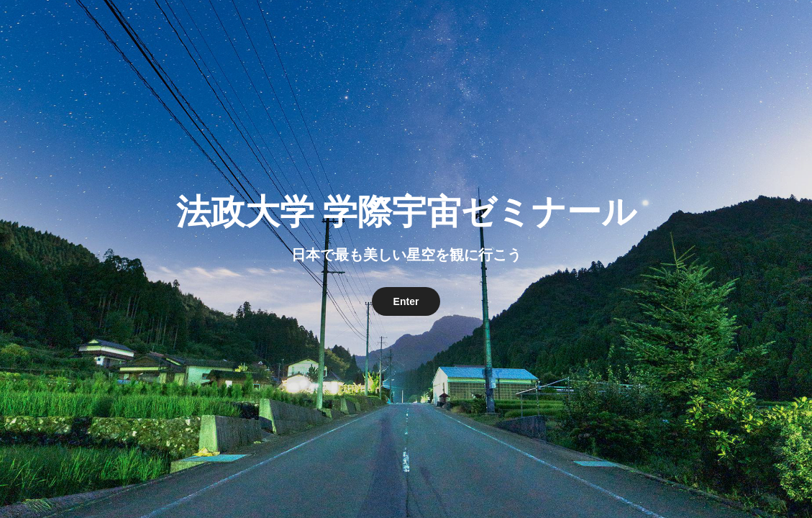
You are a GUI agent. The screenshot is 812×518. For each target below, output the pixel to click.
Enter (406, 301)
